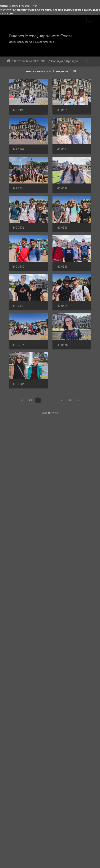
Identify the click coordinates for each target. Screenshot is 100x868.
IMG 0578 (18, 625)
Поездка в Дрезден (65, 61)
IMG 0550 (18, 506)
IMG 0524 (18, 269)
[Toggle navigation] (90, 19)
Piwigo (54, 694)
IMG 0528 (18, 308)
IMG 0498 (18, 111)
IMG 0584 (18, 665)
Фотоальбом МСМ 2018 (31, 61)
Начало (9, 61)
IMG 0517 (18, 229)
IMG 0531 (18, 348)
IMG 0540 (18, 427)
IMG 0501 (18, 150)
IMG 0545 (18, 467)
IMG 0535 (18, 388)
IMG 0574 (18, 586)
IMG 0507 (18, 190)
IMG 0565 (18, 546)
